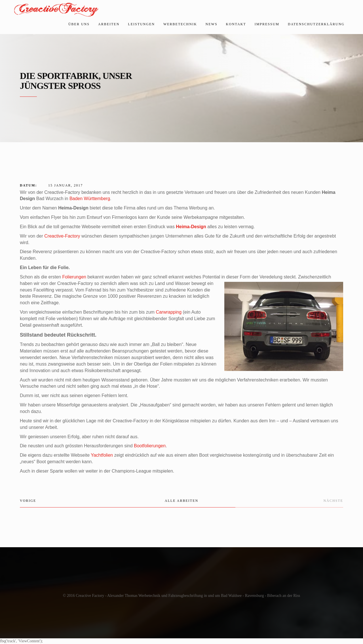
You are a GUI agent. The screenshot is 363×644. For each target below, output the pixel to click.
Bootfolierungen (150, 446)
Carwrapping (169, 312)
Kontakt (236, 24)
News (212, 24)
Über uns (79, 24)
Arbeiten (109, 24)
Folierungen (74, 277)
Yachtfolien (102, 455)
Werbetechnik (180, 24)
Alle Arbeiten (181, 501)
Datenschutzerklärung (316, 24)
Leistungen (141, 24)
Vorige (28, 501)
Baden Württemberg (90, 199)
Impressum (267, 24)
